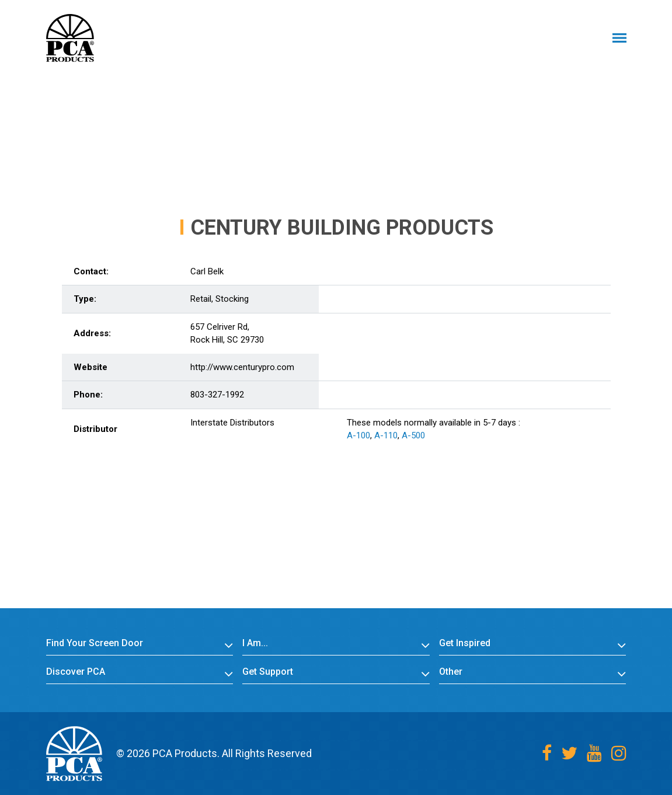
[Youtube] (594, 753)
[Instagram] (619, 753)
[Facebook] (547, 753)
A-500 (413, 435)
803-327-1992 (217, 395)
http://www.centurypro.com (242, 367)
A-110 (386, 435)
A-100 (358, 435)
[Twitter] (569, 753)
